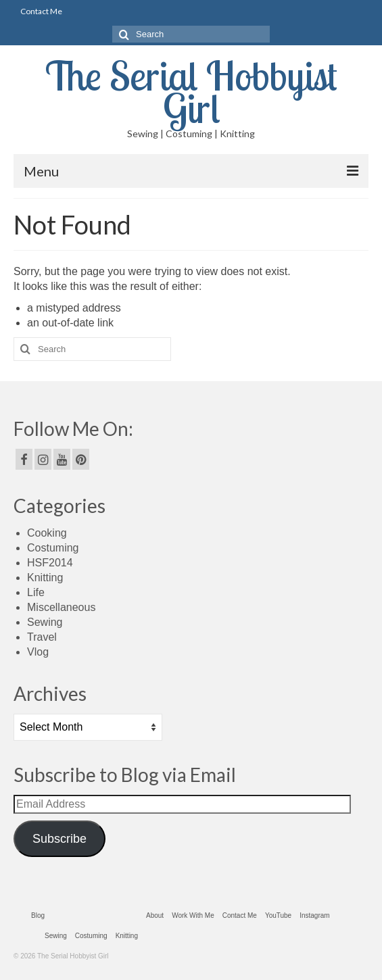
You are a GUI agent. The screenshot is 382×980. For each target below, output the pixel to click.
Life (36, 592)
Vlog (38, 652)
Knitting (45, 578)
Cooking (47, 533)
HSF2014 (50, 563)
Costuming (53, 548)
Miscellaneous (61, 607)
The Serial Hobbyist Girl (191, 92)
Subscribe (59, 839)
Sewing (45, 622)
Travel (42, 637)
